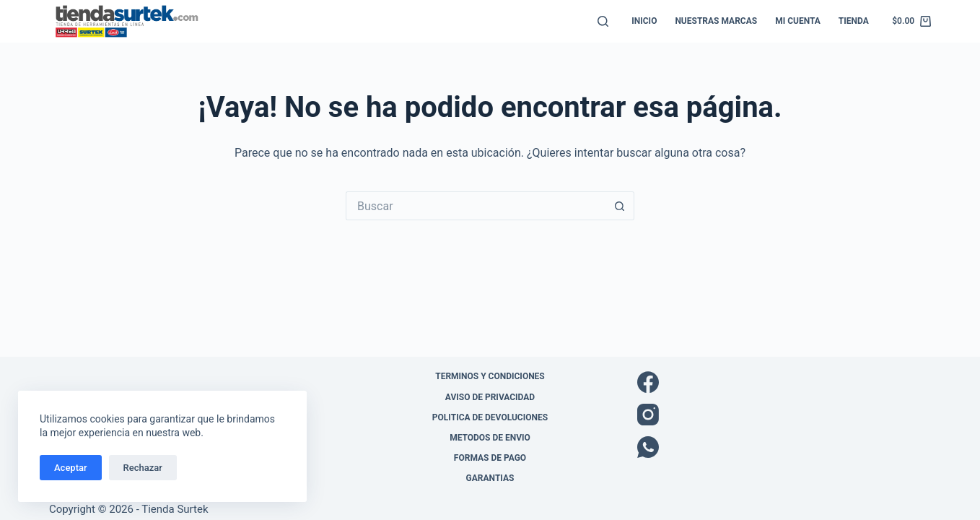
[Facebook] (784, 382)
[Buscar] (603, 21)
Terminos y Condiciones (490, 376)
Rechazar (143, 468)
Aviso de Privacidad (490, 397)
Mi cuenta (798, 21)
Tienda (854, 21)
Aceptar (71, 468)
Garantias (490, 478)
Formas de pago (490, 458)
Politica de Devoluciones (490, 417)
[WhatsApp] (784, 447)
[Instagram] (784, 415)
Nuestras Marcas (716, 21)
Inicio (644, 21)
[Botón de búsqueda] (620, 206)
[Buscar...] (476, 206)
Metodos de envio (490, 438)
